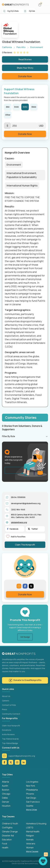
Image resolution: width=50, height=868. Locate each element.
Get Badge (25, 637)
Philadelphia (32, 790)
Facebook (13, 529)
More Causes (32, 851)
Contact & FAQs (9, 705)
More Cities (32, 810)
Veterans (31, 844)
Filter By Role (9, 436)
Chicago (6, 794)
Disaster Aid (8, 836)
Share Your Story (25, 68)
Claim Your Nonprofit (11, 726)
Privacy (35, 864)
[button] (41, 5)
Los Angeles (32, 782)
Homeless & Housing (36, 824)
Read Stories (25, 59)
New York (31, 786)
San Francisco (33, 802)
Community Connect (11, 714)
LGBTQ (30, 828)
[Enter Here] (24, 126)
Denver (6, 802)
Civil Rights (7, 828)
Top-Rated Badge (10, 743)
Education (7, 840)
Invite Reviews (8, 734)
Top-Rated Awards (10, 739)
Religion (30, 836)
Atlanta (5, 782)
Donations (7, 730)
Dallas (5, 798)
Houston (6, 806)
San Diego (31, 798)
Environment (14, 165)
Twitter (33, 529)
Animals (30, 840)
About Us (6, 696)
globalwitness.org (19, 522)
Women (30, 848)
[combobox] (15, 11)
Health (5, 848)
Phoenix (30, 794)
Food (4, 844)
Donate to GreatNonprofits (25, 680)
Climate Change (10, 832)
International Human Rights (22, 185)
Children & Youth (10, 824)
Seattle (30, 806)
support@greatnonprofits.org (18, 756)
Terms (27, 864)
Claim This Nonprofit (25, 545)
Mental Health (33, 832)
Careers (6, 701)
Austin (5, 786)
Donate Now (25, 76)
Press (5, 709)
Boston (6, 790)
